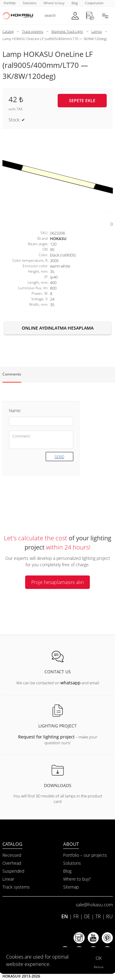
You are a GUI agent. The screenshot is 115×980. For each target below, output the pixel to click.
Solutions (72, 863)
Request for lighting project (46, 737)
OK (99, 958)
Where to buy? (77, 879)
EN (65, 916)
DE (87, 916)
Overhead (12, 863)
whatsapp (71, 683)
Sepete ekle (82, 100)
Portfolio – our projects (85, 855)
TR (98, 916)
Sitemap (71, 887)
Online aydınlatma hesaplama (58, 328)
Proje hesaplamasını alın (57, 582)
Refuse (99, 967)
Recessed (12, 855)
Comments (12, 374)
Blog (67, 871)
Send (59, 457)
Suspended (13, 871)
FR (76, 916)
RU (109, 916)
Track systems (16, 887)
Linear (8, 879)
